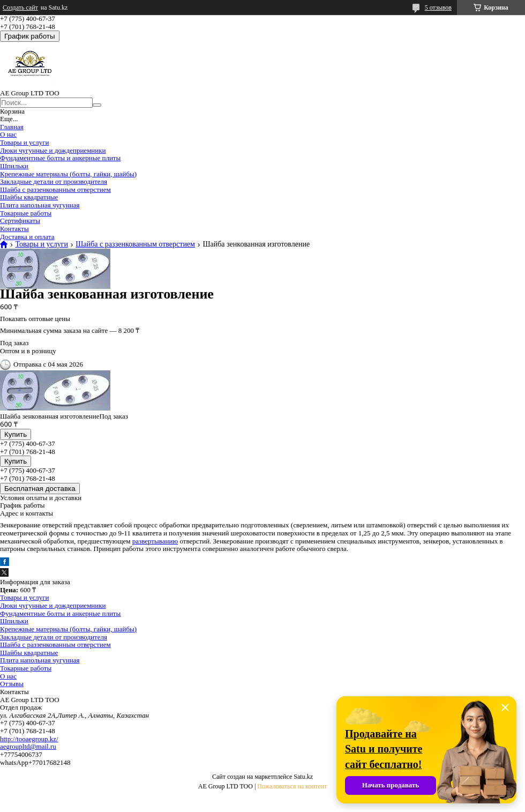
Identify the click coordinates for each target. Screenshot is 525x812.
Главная (12, 127)
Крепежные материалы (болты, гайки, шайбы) (68, 174)
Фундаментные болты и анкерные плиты (60, 158)
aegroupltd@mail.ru (28, 746)
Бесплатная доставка (40, 489)
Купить (16, 434)
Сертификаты (20, 221)
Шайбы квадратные (29, 197)
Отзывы (12, 684)
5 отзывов (438, 8)
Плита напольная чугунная (40, 205)
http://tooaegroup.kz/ (29, 739)
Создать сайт (20, 8)
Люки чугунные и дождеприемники (53, 150)
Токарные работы (26, 213)
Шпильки (14, 166)
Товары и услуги (24, 142)
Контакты (14, 229)
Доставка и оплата (27, 237)
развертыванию (155, 541)
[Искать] (97, 105)
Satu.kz (303, 777)
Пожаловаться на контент (292, 786)
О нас (8, 134)
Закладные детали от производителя (54, 181)
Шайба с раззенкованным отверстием (55, 189)
